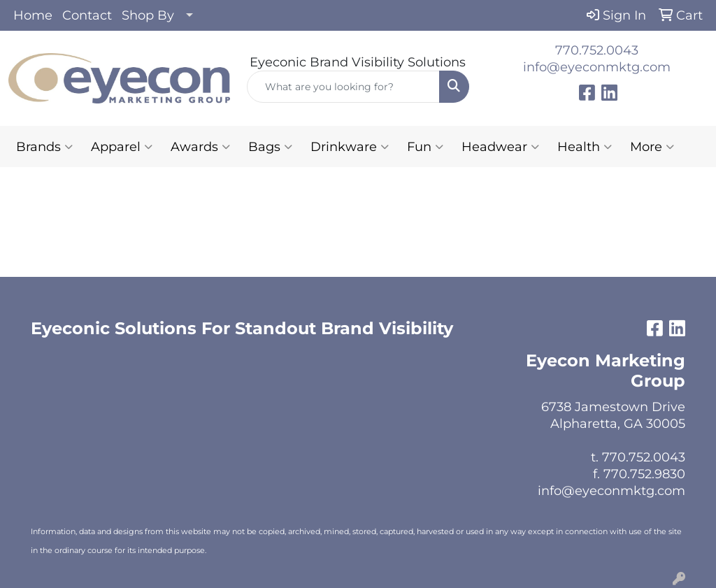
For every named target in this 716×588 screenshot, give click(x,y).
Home (33, 15)
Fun (425, 147)
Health (585, 147)
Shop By (148, 15)
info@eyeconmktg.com (597, 67)
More (652, 147)
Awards (200, 147)
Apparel (122, 147)
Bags (270, 147)
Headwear (500, 147)
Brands (44, 147)
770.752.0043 (597, 50)
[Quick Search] (343, 87)
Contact (87, 15)
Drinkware (350, 147)
